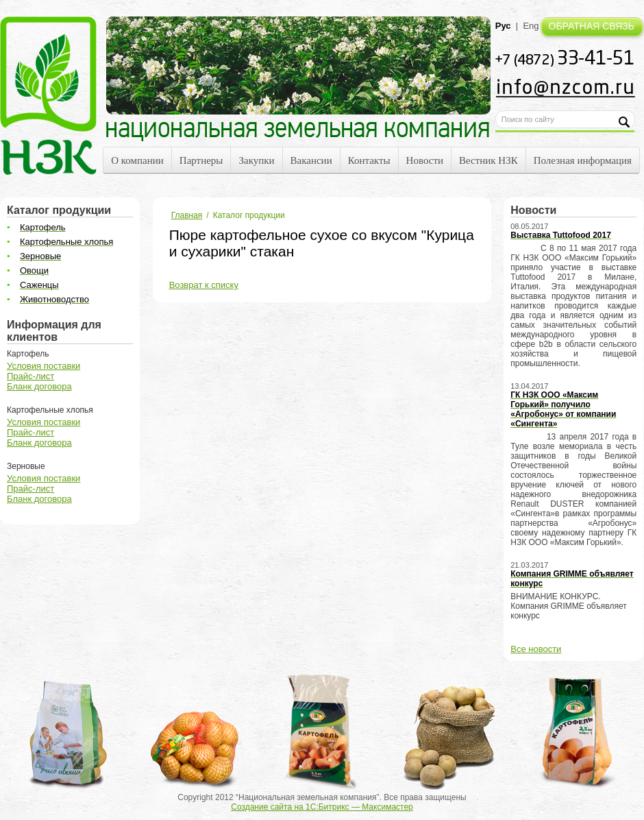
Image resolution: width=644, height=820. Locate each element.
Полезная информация (583, 160)
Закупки (256, 160)
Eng (531, 26)
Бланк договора (39, 386)
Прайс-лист (30, 376)
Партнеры (201, 160)
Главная (187, 215)
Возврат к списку (204, 285)
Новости (425, 160)
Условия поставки (44, 366)
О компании (137, 160)
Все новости (536, 649)
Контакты (369, 160)
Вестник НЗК (488, 160)
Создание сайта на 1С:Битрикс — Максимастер (322, 807)
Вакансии (311, 160)
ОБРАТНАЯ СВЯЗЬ (592, 26)
